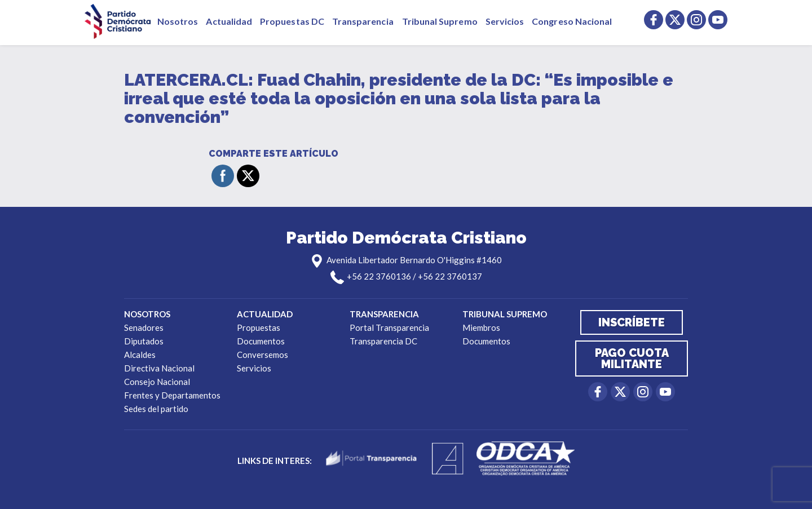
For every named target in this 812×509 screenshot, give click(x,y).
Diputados (144, 341)
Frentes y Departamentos (172, 395)
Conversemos (262, 355)
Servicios (505, 21)
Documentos (261, 341)
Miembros (481, 327)
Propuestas (259, 327)
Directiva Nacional (159, 368)
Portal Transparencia (389, 327)
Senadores (144, 327)
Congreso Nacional (572, 21)
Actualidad (229, 21)
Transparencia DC (383, 341)
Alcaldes (140, 355)
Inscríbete (632, 322)
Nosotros (178, 21)
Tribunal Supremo (440, 21)
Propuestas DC (292, 21)
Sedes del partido (156, 409)
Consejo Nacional (157, 382)
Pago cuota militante (632, 358)
